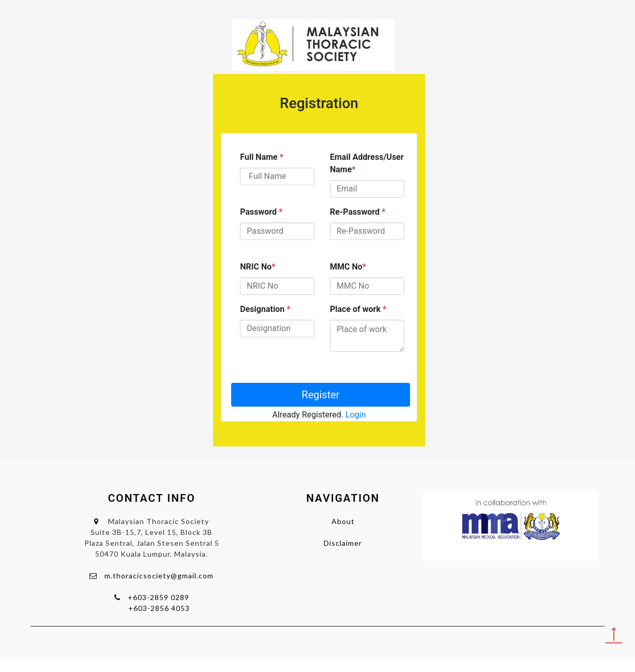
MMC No (348, 267)
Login (356, 415)
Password (261, 212)
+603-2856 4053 (159, 608)
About (343, 521)
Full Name (262, 157)
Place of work (358, 309)
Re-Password (358, 212)
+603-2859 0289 (158, 597)
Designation (265, 309)
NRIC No (258, 267)
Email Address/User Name (367, 163)
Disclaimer (343, 543)
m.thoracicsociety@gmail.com (159, 576)
